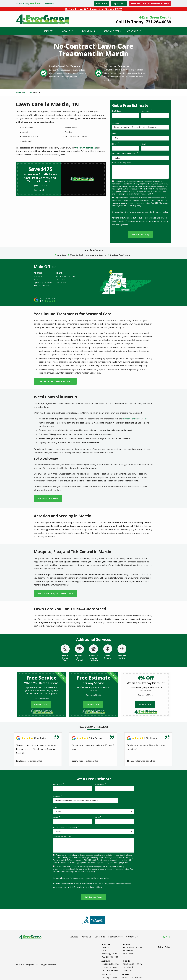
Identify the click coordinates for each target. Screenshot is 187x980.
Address (116, 123)
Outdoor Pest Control (120, 255)
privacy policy (162, 212)
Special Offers (112, 31)
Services (49, 31)
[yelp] (169, 936)
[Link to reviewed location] (38, 738)
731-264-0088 (112, 970)
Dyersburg (38, 282)
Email (144, 144)
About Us (68, 31)
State (114, 134)
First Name (117, 111)
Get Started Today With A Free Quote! (55, 593)
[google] (164, 936)
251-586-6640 (44, 285)
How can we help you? (121, 163)
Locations (89, 31)
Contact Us (135, 31)
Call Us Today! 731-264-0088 (144, 22)
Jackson (105, 967)
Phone (115, 144)
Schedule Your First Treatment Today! (55, 381)
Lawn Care (61, 255)
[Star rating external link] (54, 3)
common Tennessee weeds (134, 419)
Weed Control (76, 255)
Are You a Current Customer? (124, 154)
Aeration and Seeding (96, 255)
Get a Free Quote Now (48, 499)
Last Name (146, 111)
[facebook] (167, 936)
